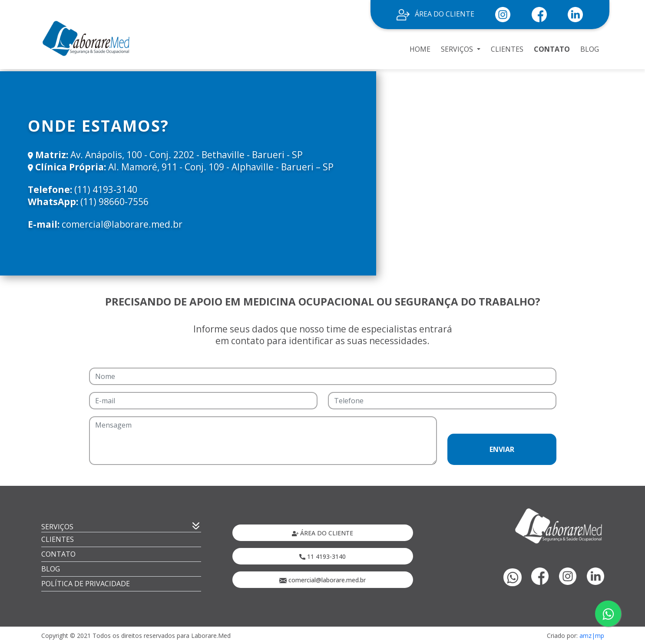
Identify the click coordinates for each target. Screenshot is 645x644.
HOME (420, 49)
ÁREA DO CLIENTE (435, 14)
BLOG (590, 49)
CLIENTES (507, 49)
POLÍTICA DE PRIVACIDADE (86, 584)
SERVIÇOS (57, 527)
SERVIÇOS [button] (458, 49)
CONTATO (552, 49)
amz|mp (592, 636)
